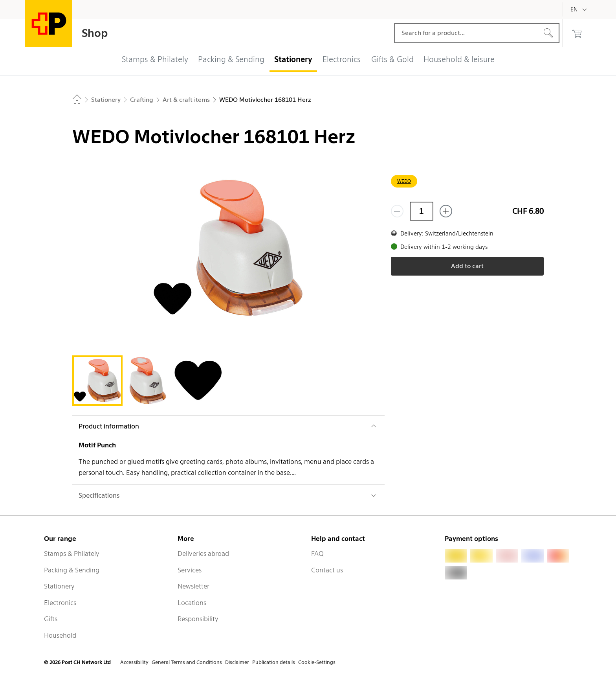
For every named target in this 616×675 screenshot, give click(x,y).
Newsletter (193, 586)
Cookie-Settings (317, 662)
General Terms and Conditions (187, 662)
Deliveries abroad (203, 554)
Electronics (60, 603)
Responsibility (198, 619)
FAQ (317, 554)
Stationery (59, 586)
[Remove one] (397, 211)
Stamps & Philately (72, 554)
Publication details (274, 662)
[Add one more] (446, 211)
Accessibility (134, 662)
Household (60, 635)
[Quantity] (422, 211)
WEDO (404, 181)
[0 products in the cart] (577, 33)
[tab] (97, 381)
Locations (192, 603)
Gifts (51, 619)
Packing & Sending (72, 570)
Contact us (327, 570)
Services (190, 570)
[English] (580, 9)
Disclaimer (237, 662)
